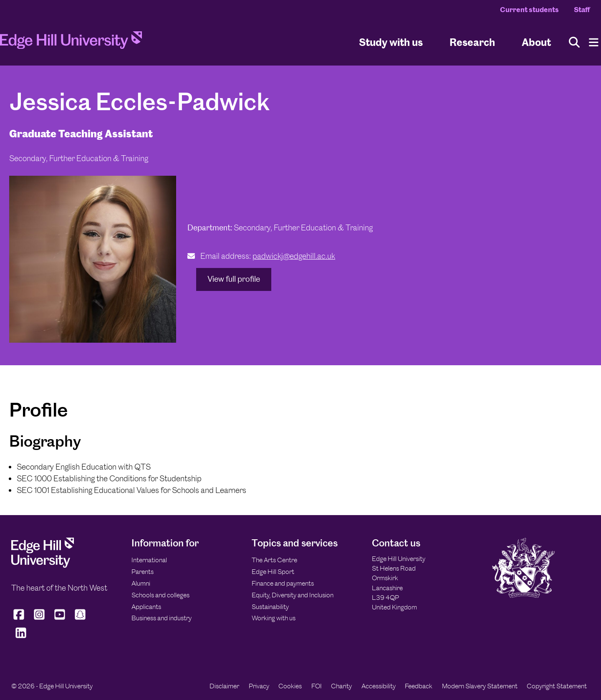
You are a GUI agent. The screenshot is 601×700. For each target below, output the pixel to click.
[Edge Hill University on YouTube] (60, 619)
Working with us (274, 618)
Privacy (259, 686)
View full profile (234, 279)
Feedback (419, 686)
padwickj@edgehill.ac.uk (294, 256)
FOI (317, 686)
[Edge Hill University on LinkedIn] (21, 638)
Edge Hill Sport (273, 572)
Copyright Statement (557, 686)
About (536, 42)
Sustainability (270, 607)
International (149, 560)
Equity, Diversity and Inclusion (293, 595)
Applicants (146, 607)
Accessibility (379, 686)
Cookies (290, 686)
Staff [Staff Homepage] (582, 10)
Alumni (141, 583)
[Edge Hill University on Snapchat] (80, 619)
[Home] (71, 43)
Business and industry (162, 618)
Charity (341, 686)
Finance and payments (283, 583)
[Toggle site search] (574, 42)
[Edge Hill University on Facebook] (20, 619)
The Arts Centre (274, 560)
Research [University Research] (472, 42)
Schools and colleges (160, 595)
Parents (143, 572)
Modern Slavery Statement (480, 686)
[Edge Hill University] (43, 565)
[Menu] (594, 42)
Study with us (391, 42)
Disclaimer (224, 686)
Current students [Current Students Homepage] (529, 10)
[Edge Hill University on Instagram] (39, 619)
